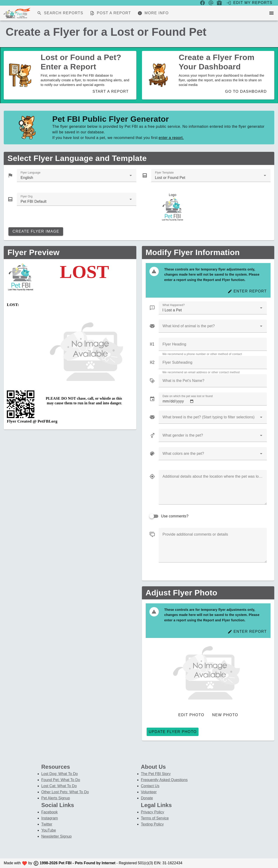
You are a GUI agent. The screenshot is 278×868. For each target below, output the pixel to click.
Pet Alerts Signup (56, 798)
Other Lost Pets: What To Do (65, 792)
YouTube (49, 830)
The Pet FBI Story (156, 774)
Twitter (47, 824)
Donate (147, 798)
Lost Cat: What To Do (59, 786)
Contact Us (150, 786)
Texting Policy (152, 824)
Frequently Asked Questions (164, 780)
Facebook (50, 812)
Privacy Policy (153, 812)
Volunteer (149, 792)
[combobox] (77, 175)
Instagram (50, 818)
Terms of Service (155, 818)
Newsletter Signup (57, 836)
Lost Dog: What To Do (60, 774)
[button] (261, 417)
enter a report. (171, 138)
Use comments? (175, 516)
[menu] (271, 13)
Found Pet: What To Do (61, 780)
